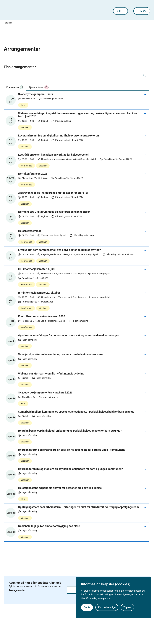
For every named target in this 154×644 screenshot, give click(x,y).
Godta (87, 607)
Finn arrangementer (20, 67)
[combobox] (76, 75)
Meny (143, 11)
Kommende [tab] (15, 87)
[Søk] (145, 75)
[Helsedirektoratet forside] (26, 11)
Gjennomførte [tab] (39, 87)
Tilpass (127, 607)
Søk (119, 11)
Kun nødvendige (107, 607)
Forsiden (8, 23)
